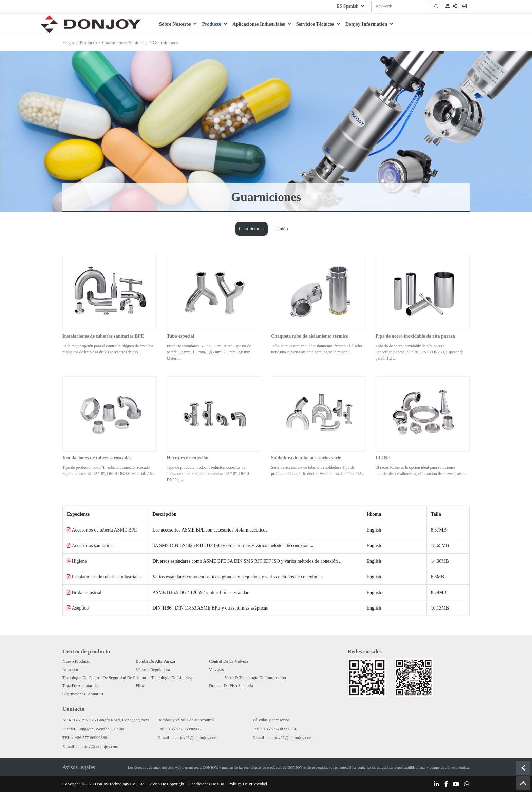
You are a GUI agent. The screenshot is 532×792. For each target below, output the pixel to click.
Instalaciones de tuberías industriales (107, 577)
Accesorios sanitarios (92, 546)
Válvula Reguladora (153, 670)
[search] (436, 6)
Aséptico (80, 608)
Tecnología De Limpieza (172, 678)
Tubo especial (181, 336)
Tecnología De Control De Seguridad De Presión (104, 678)
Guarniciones (252, 229)
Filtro (140, 686)
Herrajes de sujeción (188, 458)
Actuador (70, 670)
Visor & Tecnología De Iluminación (255, 678)
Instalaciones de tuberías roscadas (97, 458)
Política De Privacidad (248, 784)
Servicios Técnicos (315, 24)
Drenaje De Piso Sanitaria (231, 686)
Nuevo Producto (76, 661)
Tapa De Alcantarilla (80, 686)
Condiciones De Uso (206, 784)
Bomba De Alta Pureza (155, 661)
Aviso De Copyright (167, 784)
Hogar (68, 43)
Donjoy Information (366, 24)
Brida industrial (87, 592)
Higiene (79, 561)
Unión (282, 229)
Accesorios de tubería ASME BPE (104, 530)
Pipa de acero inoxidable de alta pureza (415, 336)
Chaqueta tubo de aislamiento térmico (310, 336)
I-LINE (383, 458)
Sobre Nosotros (175, 24)
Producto (212, 24)
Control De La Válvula (229, 661)
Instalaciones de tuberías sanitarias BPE (103, 336)
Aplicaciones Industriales (259, 24)
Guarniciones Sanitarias (125, 43)
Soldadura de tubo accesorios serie (306, 458)
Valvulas (216, 670)
